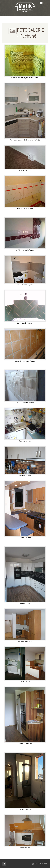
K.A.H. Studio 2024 (41, 863)
